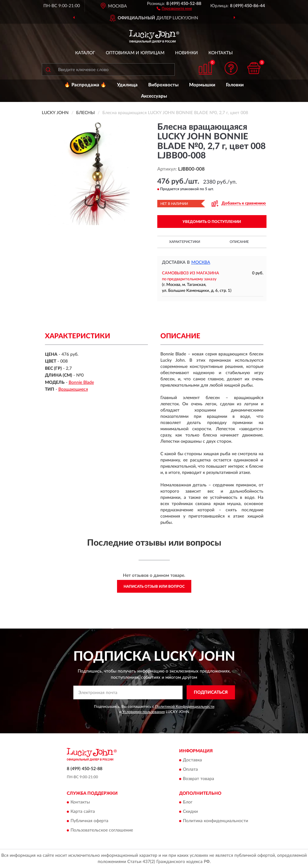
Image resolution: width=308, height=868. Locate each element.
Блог (188, 803)
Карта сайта (83, 812)
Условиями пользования (144, 712)
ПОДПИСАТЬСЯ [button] (211, 692)
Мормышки (202, 85)
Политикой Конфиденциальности (185, 706)
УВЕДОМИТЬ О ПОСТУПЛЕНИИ (212, 222)
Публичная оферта (89, 821)
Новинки (186, 53)
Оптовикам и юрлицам (135, 53)
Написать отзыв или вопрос (154, 586)
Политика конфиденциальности (215, 821)
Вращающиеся (73, 389)
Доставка (192, 760)
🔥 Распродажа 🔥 (85, 85)
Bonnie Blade (81, 383)
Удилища (127, 85)
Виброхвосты (163, 85)
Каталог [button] (85, 53)
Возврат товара (198, 779)
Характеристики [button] (185, 242)
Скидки (190, 812)
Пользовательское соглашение (102, 831)
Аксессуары (154, 96)
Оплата (190, 769)
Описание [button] (239, 242)
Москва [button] (201, 263)
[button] (174, 8)
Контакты (221, 53)
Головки (235, 85)
